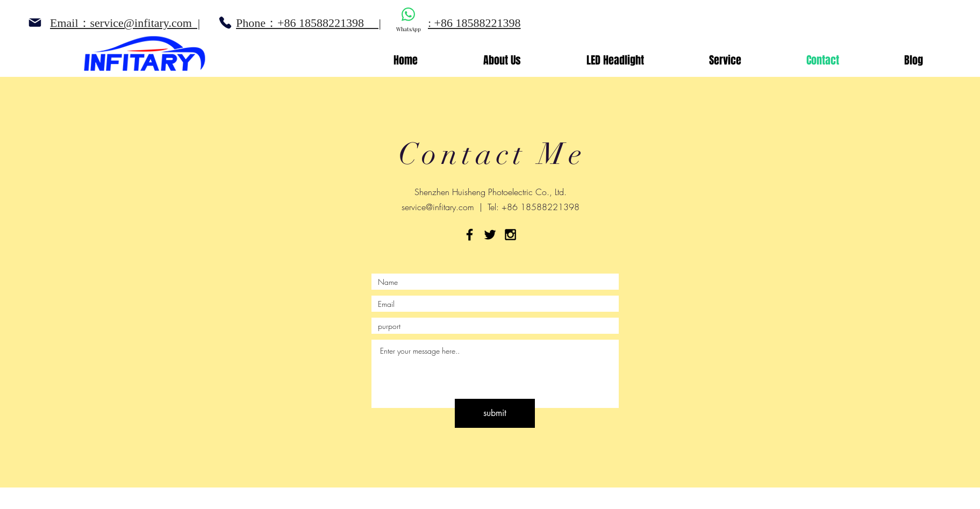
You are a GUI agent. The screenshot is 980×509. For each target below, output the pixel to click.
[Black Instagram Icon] (510, 235)
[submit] (495, 413)
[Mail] (35, 23)
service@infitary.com (438, 207)
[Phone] (225, 23)
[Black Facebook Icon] (470, 235)
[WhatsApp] (408, 20)
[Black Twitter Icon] (490, 235)
